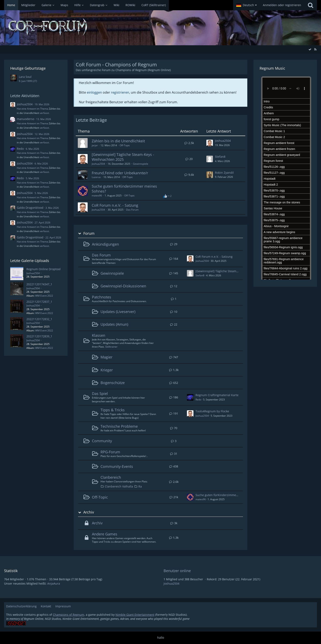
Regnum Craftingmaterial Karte (217, 395)
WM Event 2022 (44, 296)
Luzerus (96, 177)
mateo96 (97, 196)
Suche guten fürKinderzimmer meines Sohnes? (124, 189)
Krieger (107, 370)
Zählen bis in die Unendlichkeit (118, 141)
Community (102, 441)
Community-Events (117, 466)
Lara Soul (25, 77)
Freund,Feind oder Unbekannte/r (120, 173)
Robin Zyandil (224, 173)
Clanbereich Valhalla (119, 486)
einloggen (94, 92)
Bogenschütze (113, 383)
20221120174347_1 (39, 284)
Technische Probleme (119, 426)
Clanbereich (111, 477)
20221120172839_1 (39, 336)
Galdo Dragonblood (30, 208)
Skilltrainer (111, 347)
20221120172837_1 (39, 302)
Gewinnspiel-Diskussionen (123, 286)
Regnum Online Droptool (44, 269)
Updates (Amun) (114, 324)
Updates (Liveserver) (118, 312)
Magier (106, 357)
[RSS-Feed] (315, 49)
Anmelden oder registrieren (282, 5)
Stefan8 (220, 157)
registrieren (120, 92)
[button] (246, 5)
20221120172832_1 (39, 319)
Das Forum (132, 210)
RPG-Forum (110, 452)
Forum (89, 233)
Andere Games (105, 534)
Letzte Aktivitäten (25, 96)
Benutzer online (177, 571)
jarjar (95, 145)
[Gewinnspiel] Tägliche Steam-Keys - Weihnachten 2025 (123, 157)
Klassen (99, 335)
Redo (20, 149)
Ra (140, 486)
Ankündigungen (105, 244)
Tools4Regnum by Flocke (212, 411)
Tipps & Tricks (113, 410)
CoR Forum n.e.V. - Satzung (115, 205)
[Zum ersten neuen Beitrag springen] (190, 259)
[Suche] (311, 5)
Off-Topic (125, 145)
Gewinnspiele (141, 164)
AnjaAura (54, 583)
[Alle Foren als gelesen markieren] (310, 49)
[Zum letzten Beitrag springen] (210, 143)
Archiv (89, 512)
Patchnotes (102, 297)
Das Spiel (100, 393)
